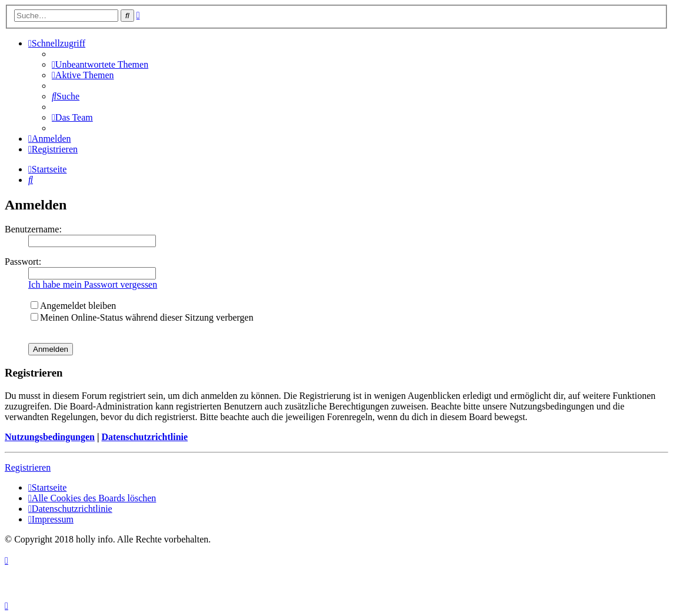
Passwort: (23, 262)
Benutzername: (33, 229)
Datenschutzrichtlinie (144, 437)
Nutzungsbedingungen (50, 437)
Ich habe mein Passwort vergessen (93, 284)
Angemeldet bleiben (73, 306)
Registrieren (28, 467)
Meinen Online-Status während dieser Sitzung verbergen (142, 317)
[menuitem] (100, 64)
